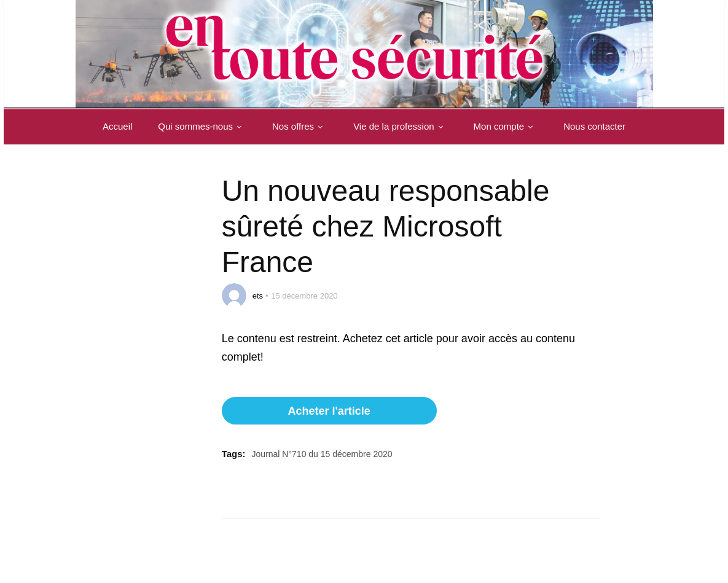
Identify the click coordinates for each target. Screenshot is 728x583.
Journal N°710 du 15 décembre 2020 (322, 454)
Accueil (117, 126)
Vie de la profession (400, 126)
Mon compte (506, 126)
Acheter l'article (329, 411)
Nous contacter (594, 126)
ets (258, 296)
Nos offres (300, 126)
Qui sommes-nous (202, 126)
